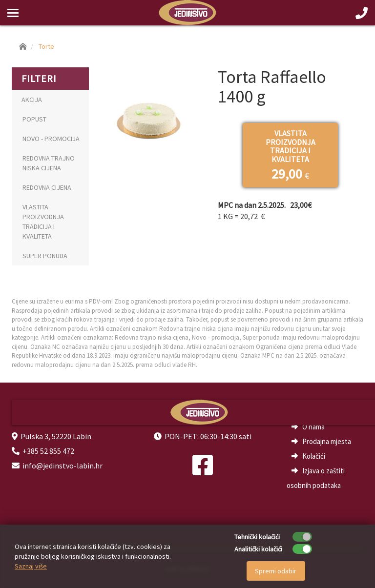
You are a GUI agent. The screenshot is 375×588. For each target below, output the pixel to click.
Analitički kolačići (258, 549)
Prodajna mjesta (327, 441)
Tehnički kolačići (257, 537)
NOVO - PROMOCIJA (51, 139)
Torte (46, 46)
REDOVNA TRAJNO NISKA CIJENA (49, 163)
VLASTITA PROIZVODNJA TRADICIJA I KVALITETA (43, 222)
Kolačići (314, 456)
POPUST (34, 119)
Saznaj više (31, 566)
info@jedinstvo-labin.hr (62, 466)
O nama (313, 427)
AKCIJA (32, 100)
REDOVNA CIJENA (47, 187)
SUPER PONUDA (45, 256)
